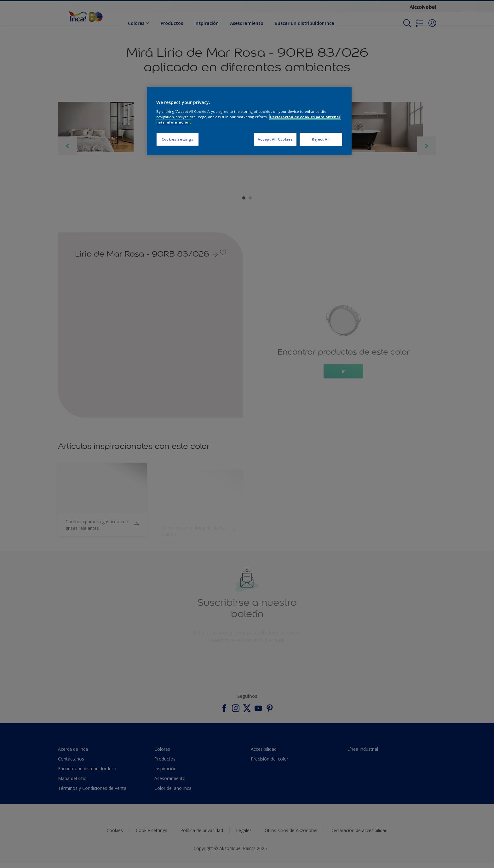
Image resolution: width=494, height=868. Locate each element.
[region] (249, 121)
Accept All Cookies (275, 139)
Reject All (321, 139)
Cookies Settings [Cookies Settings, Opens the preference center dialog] (178, 139)
